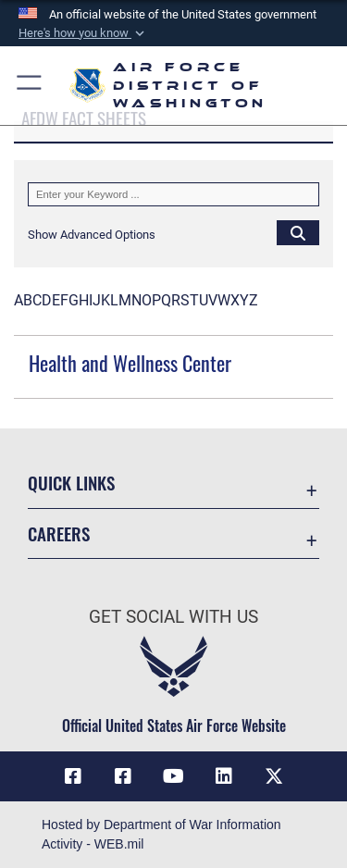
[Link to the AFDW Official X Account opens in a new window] (274, 776)
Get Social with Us (173, 617)
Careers (59, 533)
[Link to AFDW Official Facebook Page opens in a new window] (73, 776)
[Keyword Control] (173, 194)
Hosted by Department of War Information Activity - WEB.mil (161, 834)
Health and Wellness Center (130, 363)
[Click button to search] (298, 232)
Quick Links (71, 483)
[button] (83, 33)
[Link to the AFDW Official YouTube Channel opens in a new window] (174, 776)
